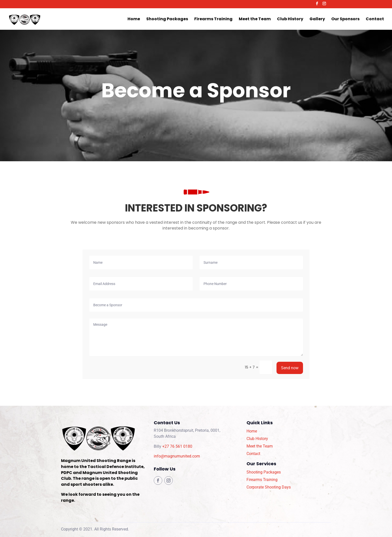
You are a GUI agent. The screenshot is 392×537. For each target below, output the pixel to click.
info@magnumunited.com (177, 456)
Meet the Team (255, 19)
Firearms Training (213, 19)
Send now (290, 368)
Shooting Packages (167, 19)
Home (134, 19)
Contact (375, 19)
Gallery (317, 19)
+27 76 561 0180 (177, 446)
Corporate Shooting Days (269, 487)
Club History (290, 19)
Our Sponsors (345, 19)
